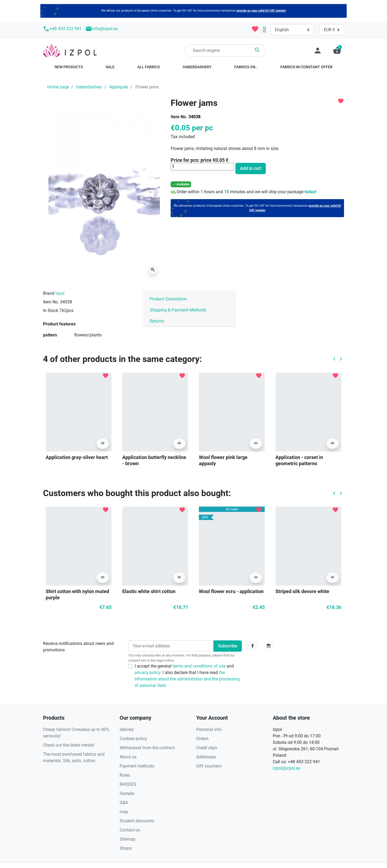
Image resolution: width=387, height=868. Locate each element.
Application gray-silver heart (77, 457)
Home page (58, 87)
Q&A (124, 803)
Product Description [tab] (168, 299)
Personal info (209, 729)
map (124, 812)
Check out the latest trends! (69, 745)
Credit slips (207, 748)
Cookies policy (133, 739)
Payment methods (137, 766)
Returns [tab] (157, 321)
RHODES (128, 784)
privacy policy (148, 672)
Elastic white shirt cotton (149, 591)
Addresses (206, 757)
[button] (337, 51)
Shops (126, 848)
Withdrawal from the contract (147, 748)
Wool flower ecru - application (231, 591)
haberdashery (89, 87)
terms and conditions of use (200, 666)
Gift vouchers (209, 766)
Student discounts (137, 821)
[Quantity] (202, 167)
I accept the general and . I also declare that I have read (187, 676)
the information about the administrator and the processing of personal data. (187, 679)
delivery (127, 729)
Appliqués (119, 87)
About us (128, 757)
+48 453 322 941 (62, 29)
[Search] (225, 51)
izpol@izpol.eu (287, 768)
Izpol (60, 293)
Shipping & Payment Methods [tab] (178, 310)
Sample (127, 793)
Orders (202, 739)
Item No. (179, 117)
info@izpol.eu (102, 29)
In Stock (51, 311)
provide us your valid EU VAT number (261, 11)
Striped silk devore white (302, 591)
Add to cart (251, 168)
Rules (125, 775)
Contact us (130, 830)
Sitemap (128, 839)
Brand (49, 293)
